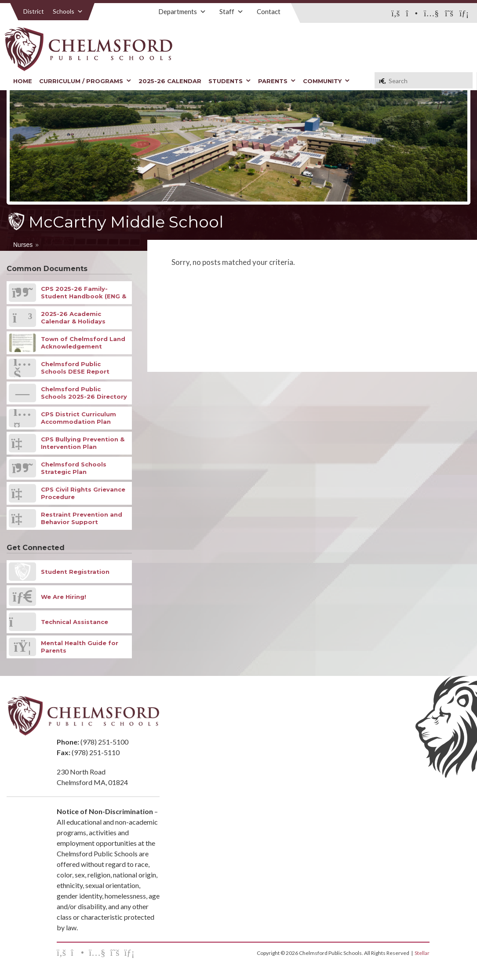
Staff (231, 11)
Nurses (23, 245)
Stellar (422, 953)
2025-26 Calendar (170, 81)
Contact (269, 11)
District (34, 11)
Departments (182, 11)
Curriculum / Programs (85, 81)
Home (23, 81)
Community (326, 81)
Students (230, 81)
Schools (68, 11)
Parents (277, 81)
